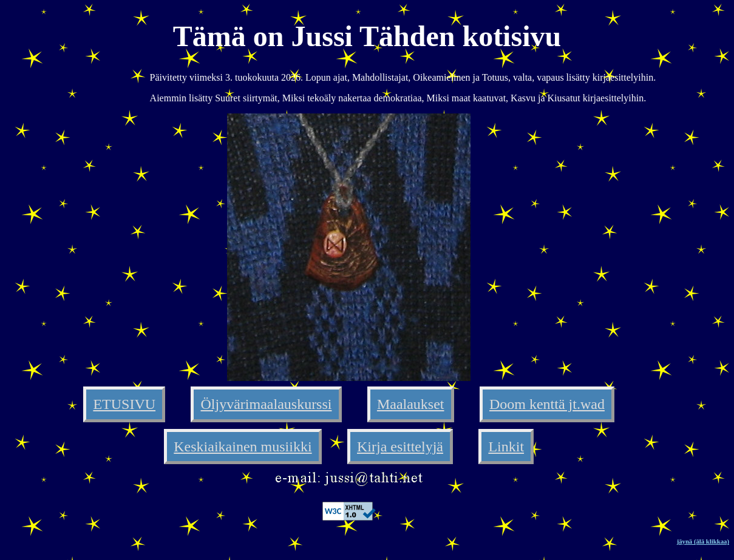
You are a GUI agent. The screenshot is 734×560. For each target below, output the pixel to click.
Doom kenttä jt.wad (547, 404)
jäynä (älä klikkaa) (703, 541)
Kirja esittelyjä (400, 447)
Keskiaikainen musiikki (243, 447)
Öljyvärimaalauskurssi (267, 404)
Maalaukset (411, 404)
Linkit (506, 447)
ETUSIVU (124, 404)
